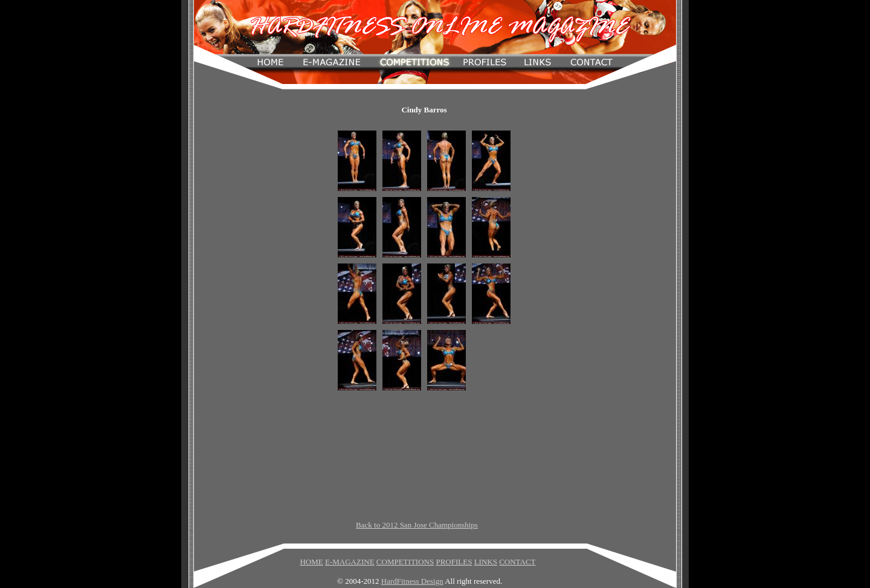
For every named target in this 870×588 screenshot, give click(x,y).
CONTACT (517, 562)
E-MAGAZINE (350, 562)
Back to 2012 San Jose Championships (417, 525)
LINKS (486, 562)
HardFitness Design (412, 581)
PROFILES (454, 562)
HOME (311, 562)
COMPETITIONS (405, 562)
